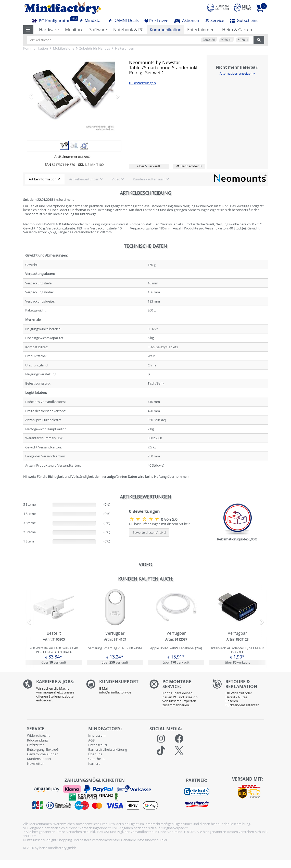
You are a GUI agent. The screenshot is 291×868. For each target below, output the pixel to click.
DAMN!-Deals (123, 20)
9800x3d (209, 40)
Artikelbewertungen (84, 179)
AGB (91, 740)
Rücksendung (37, 740)
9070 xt (226, 40)
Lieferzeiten (36, 745)
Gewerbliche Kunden (43, 754)
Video (116, 179)
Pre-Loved (156, 21)
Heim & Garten (237, 30)
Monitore (74, 30)
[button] (28, 30)
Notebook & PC (128, 30)
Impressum (97, 735)
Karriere (94, 763)
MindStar (91, 20)
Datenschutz (98, 745)
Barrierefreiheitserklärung (108, 749)
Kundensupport (39, 759)
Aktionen (187, 20)
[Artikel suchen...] (140, 40)
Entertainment (202, 30)
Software (98, 30)
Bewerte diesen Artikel (149, 533)
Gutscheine (244, 20)
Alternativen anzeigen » (237, 73)
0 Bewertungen (142, 83)
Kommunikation (166, 30)
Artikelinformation (43, 179)
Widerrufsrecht (38, 735)
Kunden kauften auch (149, 179)
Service (215, 20)
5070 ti (243, 40)
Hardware (49, 30)
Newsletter (35, 763)
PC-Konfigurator (53, 20)
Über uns (95, 754)
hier (164, 840)
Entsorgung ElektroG (43, 749)
